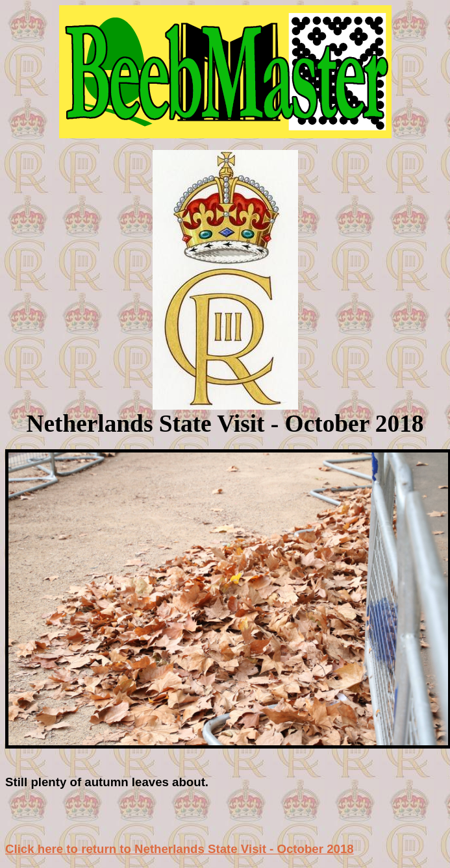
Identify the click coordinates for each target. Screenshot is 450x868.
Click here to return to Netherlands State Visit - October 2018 (180, 849)
